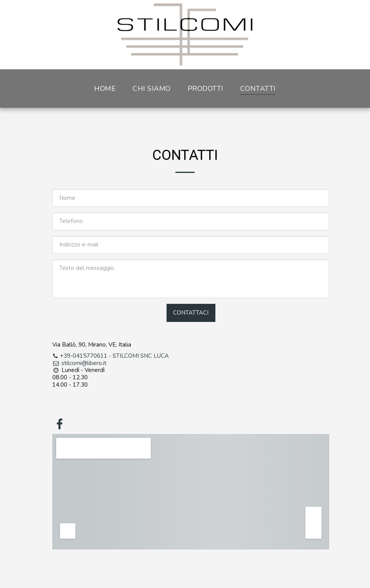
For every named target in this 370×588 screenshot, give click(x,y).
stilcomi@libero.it (79, 363)
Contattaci (191, 313)
